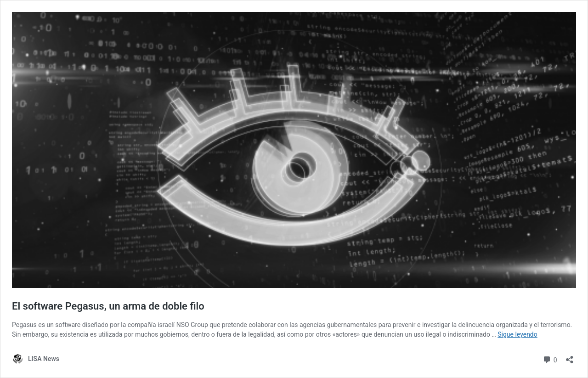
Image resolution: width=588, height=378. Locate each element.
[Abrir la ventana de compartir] (570, 357)
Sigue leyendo (517, 334)
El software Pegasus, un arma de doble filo (108, 306)
